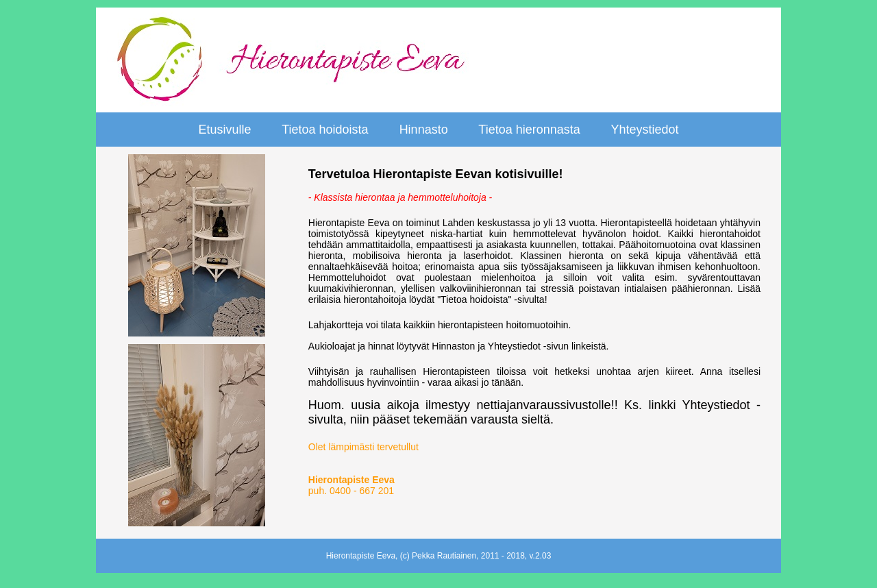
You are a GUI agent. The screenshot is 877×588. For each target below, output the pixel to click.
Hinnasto (424, 130)
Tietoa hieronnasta (529, 130)
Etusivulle (224, 130)
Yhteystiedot (644, 130)
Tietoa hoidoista (325, 130)
